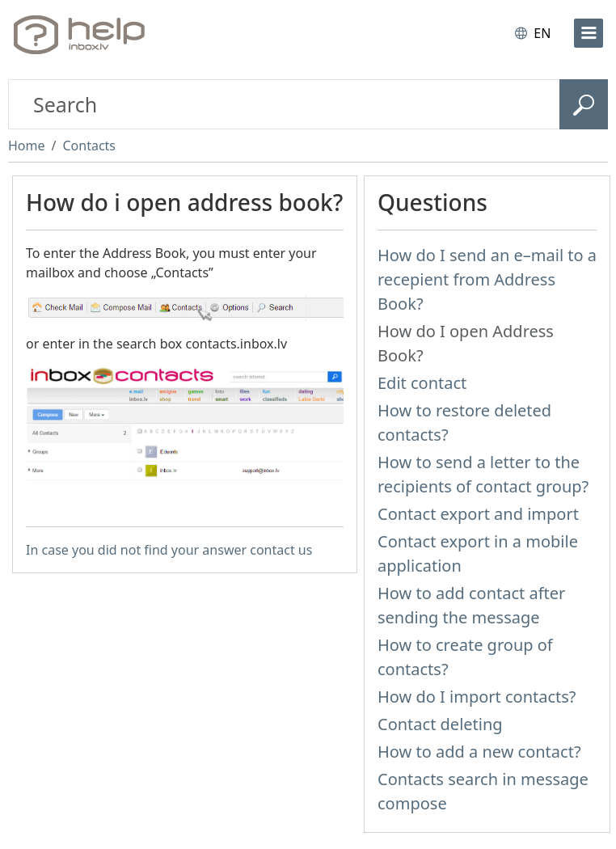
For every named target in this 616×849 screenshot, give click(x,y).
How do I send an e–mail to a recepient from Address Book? (487, 279)
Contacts (89, 146)
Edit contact (422, 383)
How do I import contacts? (477, 697)
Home (27, 146)
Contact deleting (440, 724)
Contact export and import (478, 514)
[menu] (589, 33)
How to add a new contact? (479, 752)
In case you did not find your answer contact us (169, 550)
